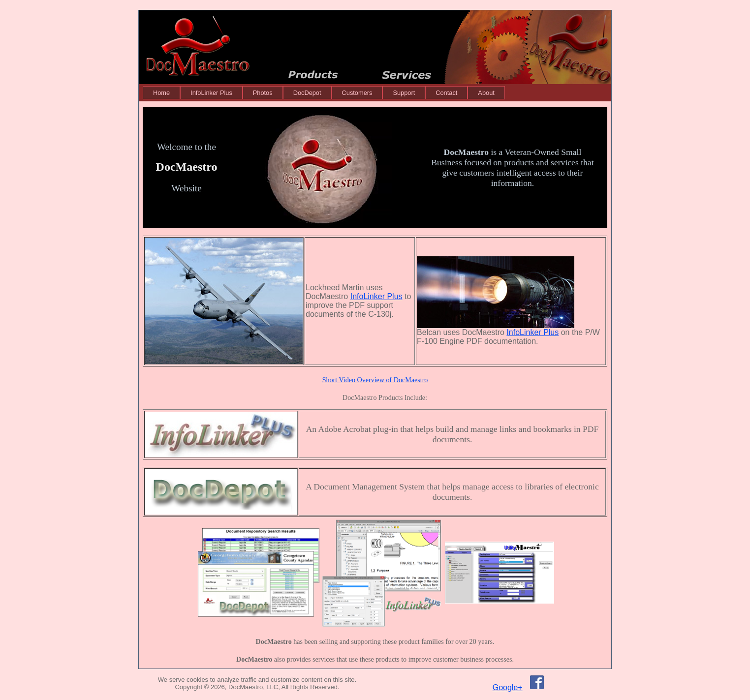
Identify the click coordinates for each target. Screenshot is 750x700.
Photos (263, 93)
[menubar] (324, 93)
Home (161, 93)
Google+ (508, 687)
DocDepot (307, 93)
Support (404, 93)
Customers (357, 93)
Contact (446, 93)
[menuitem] (161, 93)
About (486, 93)
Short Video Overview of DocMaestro (375, 380)
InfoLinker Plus (211, 93)
